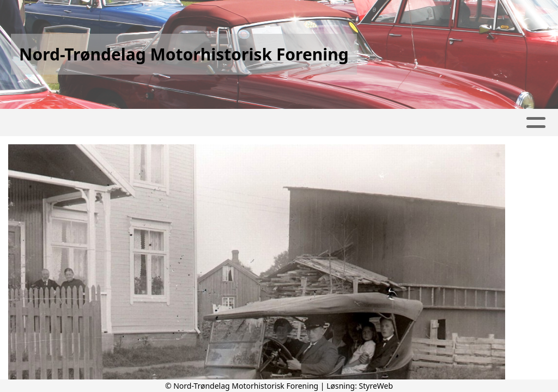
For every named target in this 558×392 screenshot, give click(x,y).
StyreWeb (376, 386)
